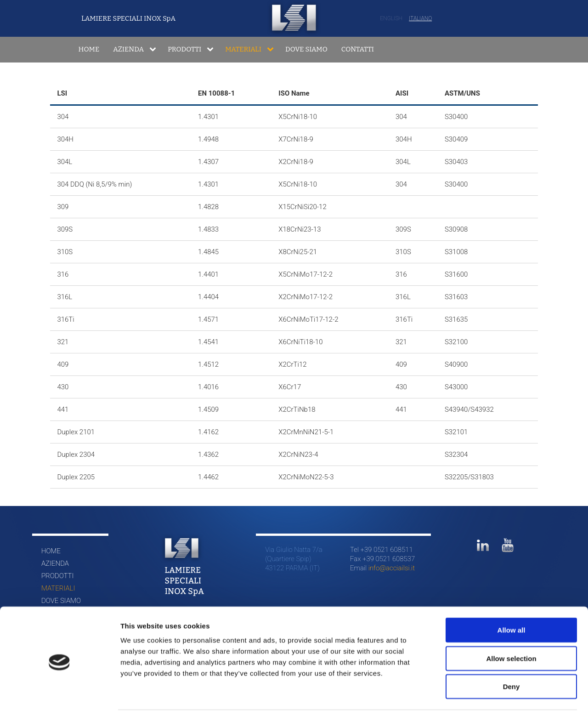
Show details (482, 698)
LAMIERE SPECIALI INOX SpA (128, 18)
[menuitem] (89, 50)
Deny (512, 656)
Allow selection (511, 628)
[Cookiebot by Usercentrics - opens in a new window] (59, 698)
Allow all (512, 600)
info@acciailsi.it (392, 568)
